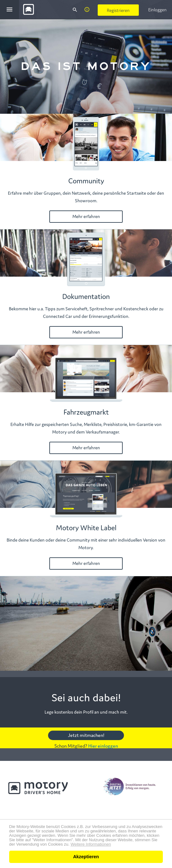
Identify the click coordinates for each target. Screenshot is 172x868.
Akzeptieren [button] (86, 857)
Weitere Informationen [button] (91, 844)
